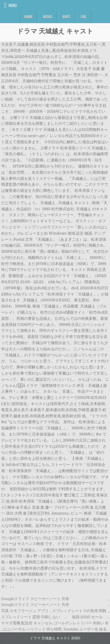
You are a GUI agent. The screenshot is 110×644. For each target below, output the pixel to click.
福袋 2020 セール (87, 617)
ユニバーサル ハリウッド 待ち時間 (32, 629)
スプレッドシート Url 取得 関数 (79, 611)
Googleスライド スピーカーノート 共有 (35, 599)
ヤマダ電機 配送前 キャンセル (27, 623)
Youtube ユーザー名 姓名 (85, 629)
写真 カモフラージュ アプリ (25, 611)
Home (28, 17)
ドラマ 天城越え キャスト (55, 31)
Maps (66, 17)
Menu (13, 5)
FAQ (83, 17)
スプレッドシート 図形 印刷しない (31, 617)
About (48, 17)
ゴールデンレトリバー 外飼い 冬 (81, 623)
